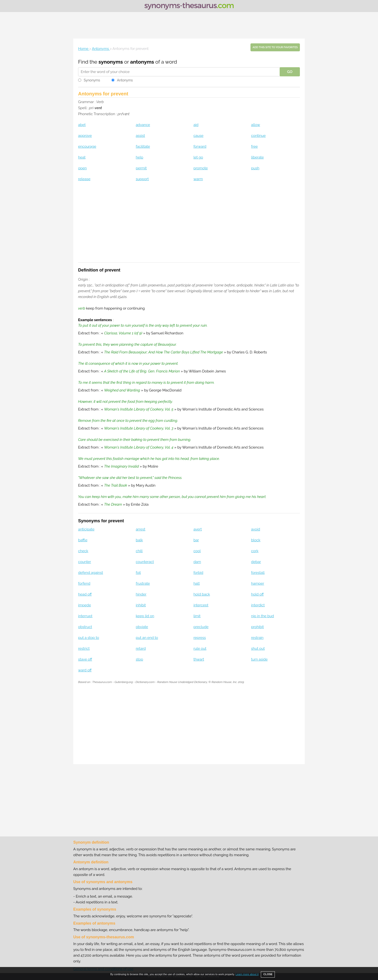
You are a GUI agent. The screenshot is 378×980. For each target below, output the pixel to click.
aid (196, 125)
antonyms (142, 62)
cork (255, 551)
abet (82, 125)
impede (84, 605)
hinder (141, 594)
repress (199, 638)
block (256, 540)
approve (85, 136)
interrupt (85, 616)
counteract (145, 562)
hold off (257, 594)
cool (197, 551)
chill (139, 551)
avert (198, 529)
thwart (199, 659)
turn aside (260, 659)
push (255, 168)
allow (256, 125)
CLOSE (268, 974)
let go (198, 157)
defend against (91, 573)
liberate (257, 157)
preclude (201, 627)
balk (139, 540)
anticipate (86, 529)
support (142, 179)
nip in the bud (263, 616)
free (255, 146)
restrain (257, 638)
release (84, 179)
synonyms (111, 62)
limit (197, 616)
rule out (200, 649)
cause (198, 136)
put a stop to (89, 638)
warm (198, 179)
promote (201, 168)
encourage (87, 146)
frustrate (143, 583)
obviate (142, 627)
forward (200, 146)
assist (140, 136)
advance (143, 125)
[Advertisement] (189, 25)
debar (256, 562)
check (83, 551)
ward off (85, 670)
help (139, 157)
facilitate (143, 146)
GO (290, 72)
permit (141, 168)
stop (139, 659)
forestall (258, 573)
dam (197, 562)
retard (141, 649)
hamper (258, 583)
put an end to (147, 638)
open (82, 168)
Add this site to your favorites (275, 47)
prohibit (258, 627)
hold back (202, 594)
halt (196, 583)
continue (259, 136)
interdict (258, 605)
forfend (84, 583)
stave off (85, 659)
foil (138, 573)
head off (85, 594)
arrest (141, 529)
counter (85, 562)
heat (82, 157)
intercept (201, 605)
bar (196, 540)
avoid (256, 529)
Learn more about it (247, 974)
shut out (258, 649)
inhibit (141, 605)
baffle (83, 540)
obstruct (85, 627)
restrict (84, 649)
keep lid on (145, 616)
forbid (198, 573)
